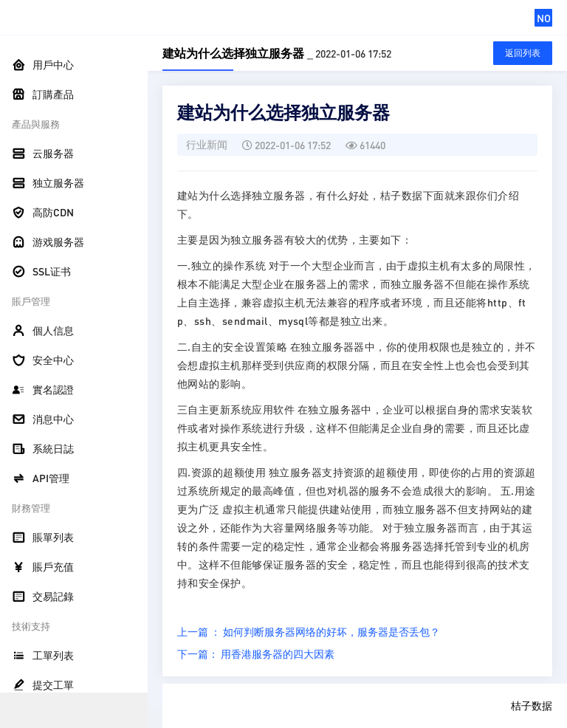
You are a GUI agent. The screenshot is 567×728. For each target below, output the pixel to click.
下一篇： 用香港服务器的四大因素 (256, 653)
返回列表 (523, 53)
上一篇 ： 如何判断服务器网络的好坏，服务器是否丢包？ (309, 631)
